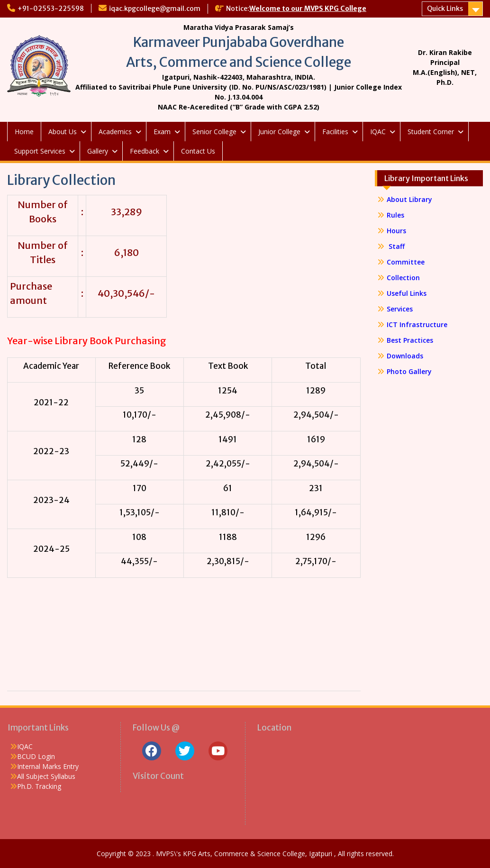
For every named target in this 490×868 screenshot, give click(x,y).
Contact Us (198, 151)
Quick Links (445, 9)
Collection (403, 278)
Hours (396, 231)
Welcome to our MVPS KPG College (308, 9)
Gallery (98, 151)
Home (24, 132)
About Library (409, 199)
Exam (162, 132)
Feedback (145, 151)
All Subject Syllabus (46, 776)
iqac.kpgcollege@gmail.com (155, 9)
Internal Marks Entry (48, 766)
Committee (406, 262)
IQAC (378, 132)
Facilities (335, 132)
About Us (63, 132)
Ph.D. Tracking (39, 786)
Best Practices (410, 340)
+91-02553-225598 (51, 9)
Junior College (279, 132)
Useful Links (407, 293)
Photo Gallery (409, 371)
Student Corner (431, 132)
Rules (395, 215)
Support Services (40, 151)
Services (400, 309)
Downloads (405, 356)
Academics (115, 132)
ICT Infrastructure (417, 324)
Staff (396, 246)
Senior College (214, 132)
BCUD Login (36, 756)
